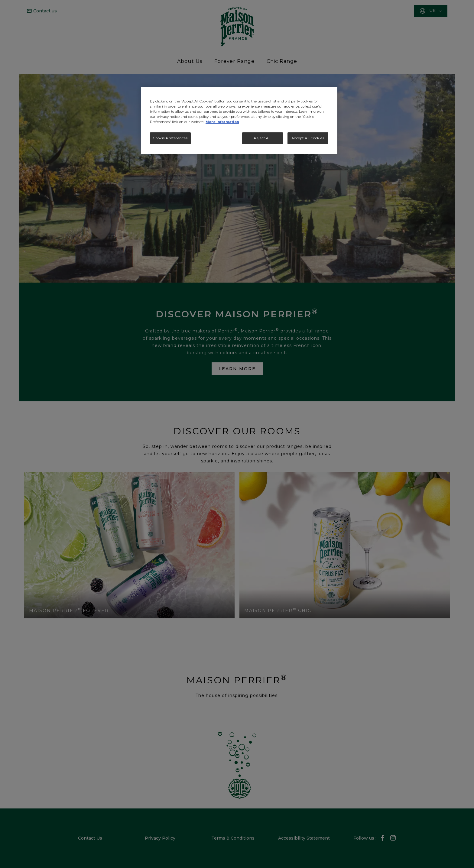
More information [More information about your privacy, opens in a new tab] (222, 122)
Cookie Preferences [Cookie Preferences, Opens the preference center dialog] (170, 138)
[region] (239, 120)
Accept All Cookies (308, 138)
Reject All (262, 138)
